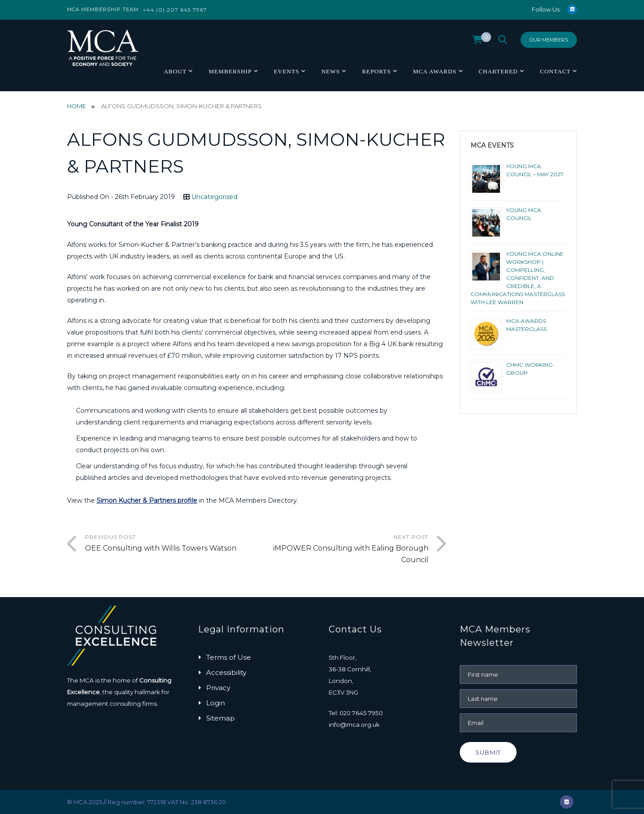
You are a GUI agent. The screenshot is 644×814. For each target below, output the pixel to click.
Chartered (498, 71)
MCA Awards (434, 71)
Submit (488, 752)
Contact (555, 71)
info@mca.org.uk (354, 725)
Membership (230, 71)
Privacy (218, 688)
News (330, 71)
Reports (376, 71)
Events (286, 71)
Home (76, 106)
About (175, 71)
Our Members (549, 40)
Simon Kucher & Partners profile (147, 500)
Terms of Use (229, 657)
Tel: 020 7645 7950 (356, 713)
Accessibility (226, 672)
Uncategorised (214, 197)
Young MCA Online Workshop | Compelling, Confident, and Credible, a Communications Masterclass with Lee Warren (518, 278)
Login (216, 703)
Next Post (343, 550)
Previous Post (171, 544)
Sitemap (220, 718)
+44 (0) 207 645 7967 (175, 10)
